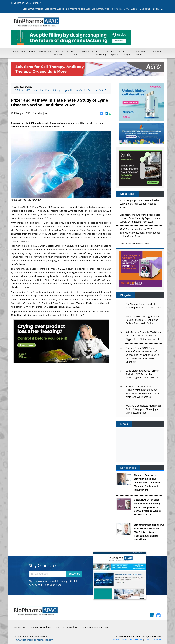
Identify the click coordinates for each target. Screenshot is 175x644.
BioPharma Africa (101, 9)
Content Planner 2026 (96, 627)
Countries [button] (157, 51)
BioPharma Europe (55, 9)
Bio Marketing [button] (101, 53)
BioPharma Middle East (78, 9)
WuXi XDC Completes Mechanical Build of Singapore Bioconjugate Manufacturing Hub (143, 409)
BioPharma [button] (19, 51)
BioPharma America (33, 9)
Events (134, 9)
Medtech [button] (87, 51)
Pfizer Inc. (17, 207)
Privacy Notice (136, 640)
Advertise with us (41, 627)
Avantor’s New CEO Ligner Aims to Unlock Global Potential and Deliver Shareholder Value (142, 320)
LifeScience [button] (44, 51)
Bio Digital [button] (74, 53)
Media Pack (145, 9)
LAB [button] (31, 51)
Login (156, 9)
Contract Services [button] (58, 53)
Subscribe (74, 574)
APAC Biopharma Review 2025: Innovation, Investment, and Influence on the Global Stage (140, 233)
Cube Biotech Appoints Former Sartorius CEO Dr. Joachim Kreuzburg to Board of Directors (143, 374)
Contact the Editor (67, 627)
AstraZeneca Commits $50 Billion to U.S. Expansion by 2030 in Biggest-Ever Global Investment (143, 336)
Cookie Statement (153, 640)
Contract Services (23, 87)
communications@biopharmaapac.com (33, 640)
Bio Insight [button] (127, 53)
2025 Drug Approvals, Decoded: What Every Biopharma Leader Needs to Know (140, 204)
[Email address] (48, 574)
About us (19, 627)
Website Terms (120, 640)
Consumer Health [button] (140, 53)
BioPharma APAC (120, 9)
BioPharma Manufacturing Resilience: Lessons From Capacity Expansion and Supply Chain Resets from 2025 (140, 219)
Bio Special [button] (115, 53)
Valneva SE (45, 207)
